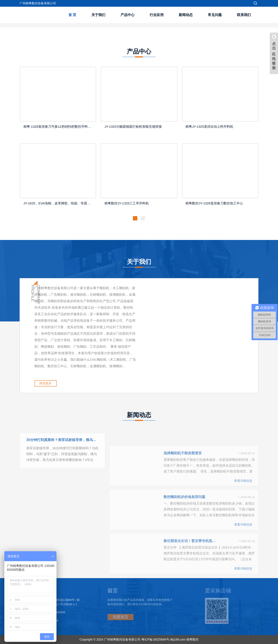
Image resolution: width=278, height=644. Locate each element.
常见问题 (215, 15)
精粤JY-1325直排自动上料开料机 (209, 126)
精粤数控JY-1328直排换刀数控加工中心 (214, 203)
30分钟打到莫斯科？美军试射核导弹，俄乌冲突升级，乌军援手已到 (62, 445)
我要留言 (109, 617)
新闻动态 (186, 15)
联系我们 (244, 15)
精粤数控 (192, 639)
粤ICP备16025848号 (155, 639)
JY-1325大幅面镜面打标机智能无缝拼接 (133, 126)
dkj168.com (178, 639)
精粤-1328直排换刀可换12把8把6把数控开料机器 (59, 126)
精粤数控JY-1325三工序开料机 (127, 203)
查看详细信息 (243, 501)
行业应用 (157, 15)
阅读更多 (58, 383)
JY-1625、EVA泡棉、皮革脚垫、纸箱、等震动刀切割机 (59, 203)
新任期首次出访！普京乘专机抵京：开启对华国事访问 (190, 561)
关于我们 (98, 15)
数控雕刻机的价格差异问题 (184, 517)
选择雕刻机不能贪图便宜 (183, 474)
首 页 (72, 15)
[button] (135, 218)
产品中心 (127, 15)
